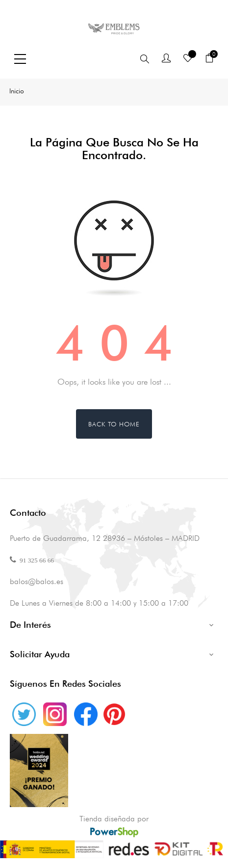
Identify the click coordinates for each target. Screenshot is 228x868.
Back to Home (114, 424)
